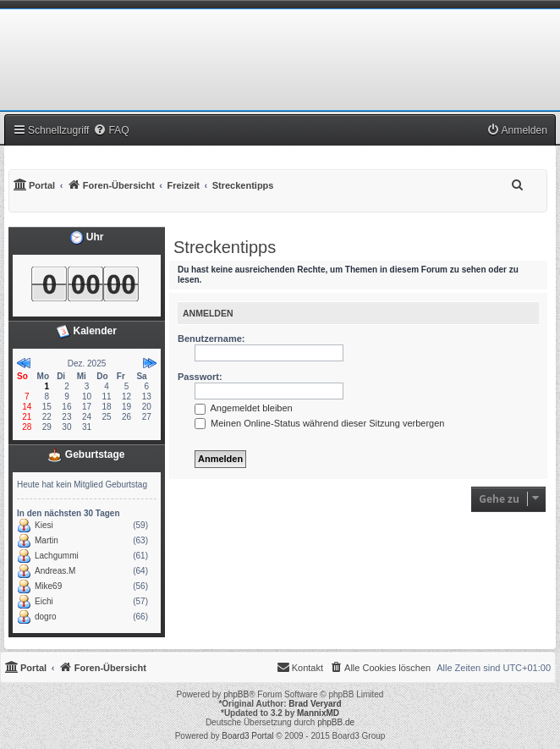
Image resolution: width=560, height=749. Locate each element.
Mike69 (48, 586)
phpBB (236, 694)
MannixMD (318, 713)
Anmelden (208, 313)
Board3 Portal (247, 736)
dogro (46, 617)
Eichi (44, 601)
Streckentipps (225, 247)
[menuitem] (111, 130)
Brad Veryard (315, 704)
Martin (47, 540)
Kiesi (44, 525)
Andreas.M (55, 571)
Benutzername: (211, 339)
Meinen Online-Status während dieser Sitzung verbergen (319, 423)
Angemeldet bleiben (244, 408)
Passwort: (200, 377)
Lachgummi (57, 556)
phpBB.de (336, 722)
